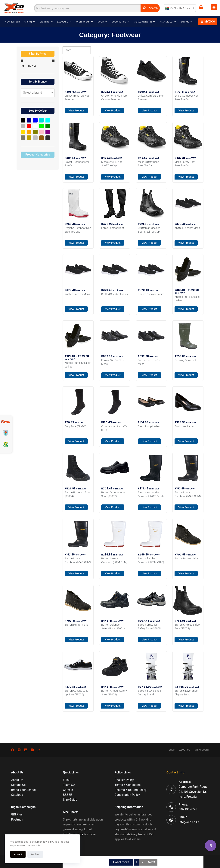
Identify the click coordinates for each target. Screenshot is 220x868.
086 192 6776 (188, 809)
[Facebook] (12, 750)
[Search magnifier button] (150, 8)
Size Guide (70, 800)
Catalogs (17, 795)
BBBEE (67, 795)
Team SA (69, 785)
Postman (17, 820)
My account (202, 750)
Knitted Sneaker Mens (187, 228)
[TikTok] (39, 750)
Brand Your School (23, 790)
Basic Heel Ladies (185, 426)
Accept (18, 854)
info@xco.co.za (189, 822)
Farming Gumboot (185, 360)
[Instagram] (19, 750)
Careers (68, 790)
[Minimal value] (38, 61)
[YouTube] (32, 750)
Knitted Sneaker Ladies (115, 294)
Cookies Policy (124, 780)
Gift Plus (17, 814)
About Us (185, 750)
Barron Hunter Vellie (186, 558)
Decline (35, 854)
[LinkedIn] (26, 750)
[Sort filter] (77, 50)
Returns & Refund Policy (131, 790)
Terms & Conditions (128, 785)
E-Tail (67, 780)
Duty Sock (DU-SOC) (76, 426)
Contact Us (18, 785)
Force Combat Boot (113, 228)
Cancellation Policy (127, 795)
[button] (38, 54)
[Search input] (87, 8)
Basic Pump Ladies (149, 426)
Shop (172, 750)
